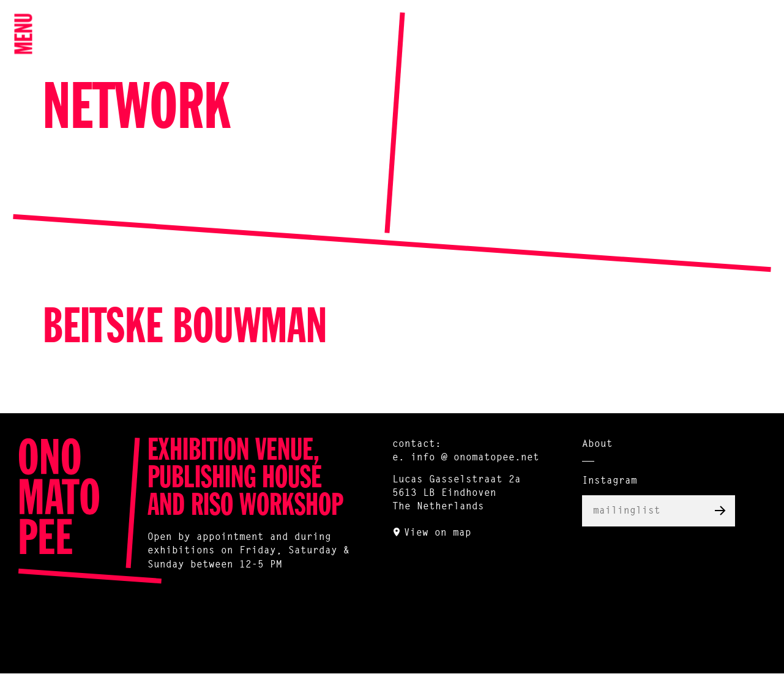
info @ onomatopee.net (475, 458)
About (597, 444)
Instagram (610, 481)
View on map (438, 533)
